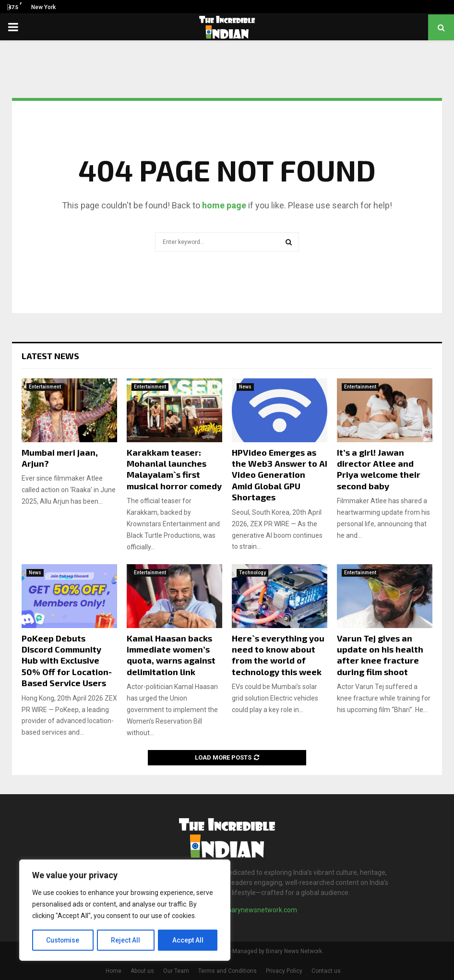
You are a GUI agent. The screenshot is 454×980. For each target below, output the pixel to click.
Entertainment (45, 387)
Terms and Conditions (227, 971)
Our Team (176, 971)
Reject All (126, 940)
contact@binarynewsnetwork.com (245, 910)
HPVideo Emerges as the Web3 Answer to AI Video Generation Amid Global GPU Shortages (280, 475)
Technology (252, 573)
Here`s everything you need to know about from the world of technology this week (278, 655)
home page (224, 205)
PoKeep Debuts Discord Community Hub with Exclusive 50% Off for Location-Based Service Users (67, 661)
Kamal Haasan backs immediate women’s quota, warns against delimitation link (171, 655)
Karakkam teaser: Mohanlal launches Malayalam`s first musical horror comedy (174, 469)
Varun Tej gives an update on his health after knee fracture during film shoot (380, 655)
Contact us (326, 971)
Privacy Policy (284, 971)
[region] (125, 910)
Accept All (188, 940)
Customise (63, 940)
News (245, 387)
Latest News (50, 356)
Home (113, 971)
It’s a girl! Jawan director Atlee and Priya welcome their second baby (379, 469)
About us (142, 971)
